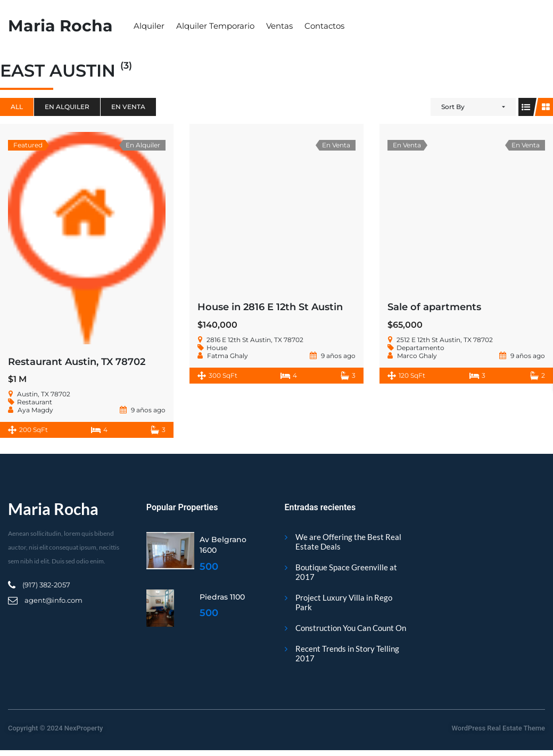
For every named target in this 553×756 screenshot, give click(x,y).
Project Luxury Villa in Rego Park (344, 602)
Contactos (324, 26)
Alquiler (149, 26)
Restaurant (35, 402)
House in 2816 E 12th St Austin (270, 307)
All (17, 107)
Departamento (420, 348)
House (217, 348)
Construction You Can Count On (351, 628)
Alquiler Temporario (215, 26)
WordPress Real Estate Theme (498, 728)
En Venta (128, 107)
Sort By (453, 107)
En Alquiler (67, 107)
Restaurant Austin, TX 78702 (77, 362)
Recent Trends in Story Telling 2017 (347, 653)
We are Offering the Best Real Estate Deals (348, 542)
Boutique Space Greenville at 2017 (346, 572)
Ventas (279, 26)
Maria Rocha (60, 26)
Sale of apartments (434, 307)
